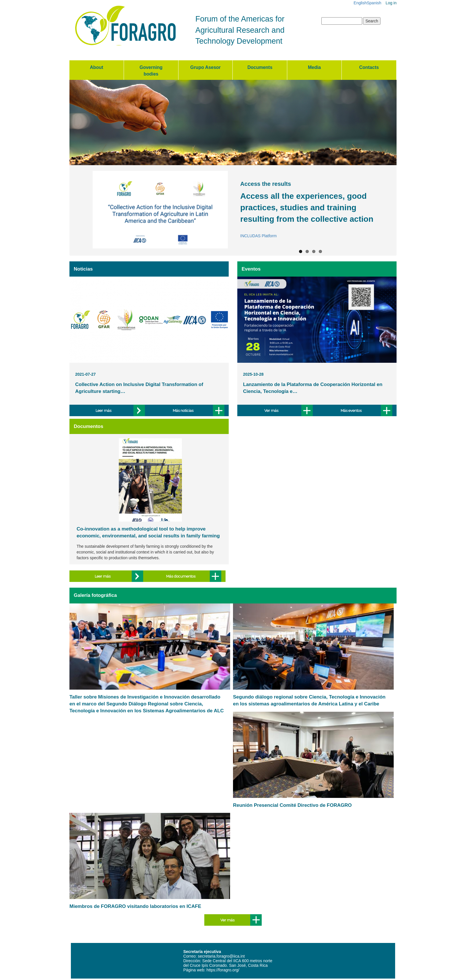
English (360, 3)
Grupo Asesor (205, 67)
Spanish (374, 3)
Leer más (103, 411)
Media (314, 67)
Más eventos (351, 411)
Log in (391, 3)
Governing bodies (151, 71)
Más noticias (183, 411)
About (96, 67)
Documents (260, 67)
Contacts (369, 67)
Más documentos (181, 576)
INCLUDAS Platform (258, 236)
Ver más (271, 411)
